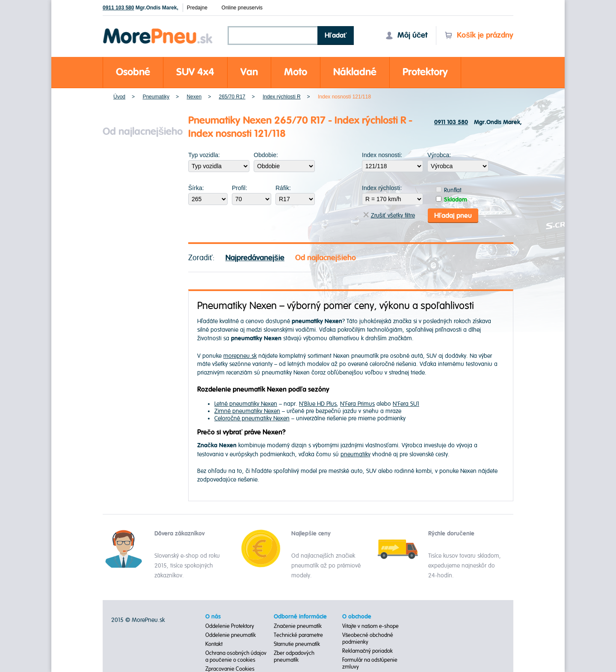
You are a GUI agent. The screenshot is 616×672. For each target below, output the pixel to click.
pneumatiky (355, 453)
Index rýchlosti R (282, 97)
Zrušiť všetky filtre (389, 215)
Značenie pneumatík (298, 626)
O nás (213, 616)
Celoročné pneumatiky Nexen (252, 418)
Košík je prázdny (479, 35)
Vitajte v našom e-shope (371, 626)
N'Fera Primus (357, 403)
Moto (296, 72)
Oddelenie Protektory (230, 626)
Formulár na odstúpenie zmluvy (370, 663)
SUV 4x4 (195, 72)
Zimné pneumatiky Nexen (247, 411)
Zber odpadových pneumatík (294, 656)
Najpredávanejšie (255, 257)
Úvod (119, 97)
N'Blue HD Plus (318, 403)
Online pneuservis (242, 8)
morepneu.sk (240, 355)
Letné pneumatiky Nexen (246, 403)
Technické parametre (298, 635)
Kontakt (214, 644)
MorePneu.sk (148, 620)
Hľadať (336, 36)
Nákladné (355, 72)
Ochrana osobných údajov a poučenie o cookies (236, 656)
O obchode (357, 616)
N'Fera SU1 (406, 403)
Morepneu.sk (158, 30)
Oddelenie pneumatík (231, 635)
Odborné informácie (300, 616)
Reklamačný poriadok (368, 651)
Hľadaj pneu (453, 215)
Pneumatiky (156, 97)
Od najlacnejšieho (326, 257)
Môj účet (406, 35)
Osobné (133, 72)
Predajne (197, 8)
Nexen (194, 97)
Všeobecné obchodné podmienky (368, 638)
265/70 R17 (232, 97)
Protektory (425, 72)
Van (249, 72)
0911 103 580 (118, 8)
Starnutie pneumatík (297, 644)
